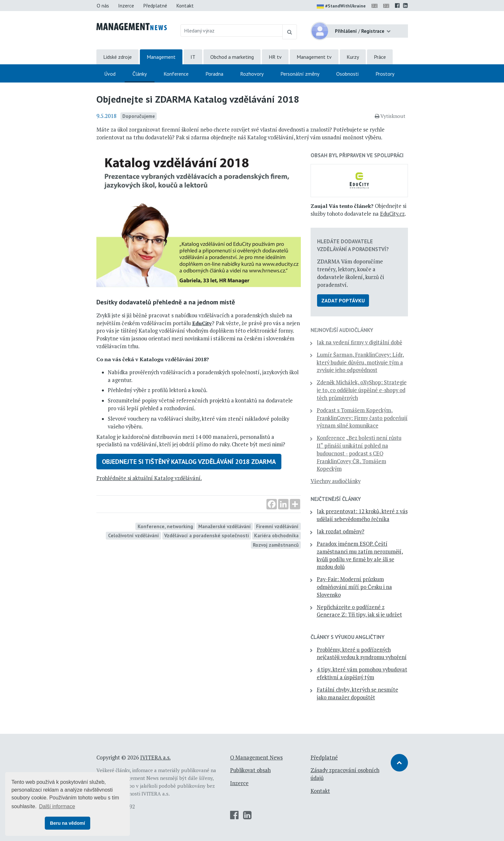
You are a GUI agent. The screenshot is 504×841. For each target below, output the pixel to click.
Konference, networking (165, 526)
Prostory (385, 74)
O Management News (256, 758)
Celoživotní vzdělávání (134, 535)
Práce (380, 57)
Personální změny (300, 74)
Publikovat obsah (250, 770)
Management (161, 57)
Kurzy (353, 57)
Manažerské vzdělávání (225, 526)
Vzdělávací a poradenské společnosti (207, 535)
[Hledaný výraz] (232, 31)
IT (193, 57)
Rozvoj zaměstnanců (276, 545)
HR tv (275, 57)
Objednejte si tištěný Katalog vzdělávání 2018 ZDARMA (189, 462)
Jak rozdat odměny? (341, 531)
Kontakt (185, 6)
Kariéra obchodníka (276, 535)
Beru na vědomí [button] (68, 823)
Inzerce (126, 6)
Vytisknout (390, 116)
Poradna (214, 74)
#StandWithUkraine (341, 6)
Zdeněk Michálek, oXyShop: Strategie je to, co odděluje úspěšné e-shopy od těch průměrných (362, 390)
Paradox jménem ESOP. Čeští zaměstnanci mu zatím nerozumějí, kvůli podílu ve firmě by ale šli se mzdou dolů (360, 555)
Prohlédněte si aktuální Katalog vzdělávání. (149, 478)
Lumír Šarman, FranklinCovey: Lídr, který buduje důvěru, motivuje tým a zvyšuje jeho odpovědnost (360, 363)
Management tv (314, 57)
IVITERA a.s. (155, 758)
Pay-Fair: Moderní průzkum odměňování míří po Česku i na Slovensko (354, 587)
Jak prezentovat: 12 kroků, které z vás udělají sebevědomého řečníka (362, 515)
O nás (103, 6)
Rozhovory (252, 74)
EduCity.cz (392, 214)
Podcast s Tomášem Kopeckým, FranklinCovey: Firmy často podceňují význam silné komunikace (362, 418)
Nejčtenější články (336, 499)
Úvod (110, 74)
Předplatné (155, 6)
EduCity (202, 323)
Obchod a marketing (232, 57)
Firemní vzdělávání (277, 526)
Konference (176, 74)
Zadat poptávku (343, 300)
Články (140, 74)
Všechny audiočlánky (336, 481)
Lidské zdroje (117, 57)
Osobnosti (347, 74)
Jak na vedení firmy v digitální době (359, 342)
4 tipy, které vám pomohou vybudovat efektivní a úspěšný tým (362, 673)
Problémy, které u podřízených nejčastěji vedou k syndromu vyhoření (362, 654)
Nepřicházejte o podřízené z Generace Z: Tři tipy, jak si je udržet (359, 611)
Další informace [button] (57, 806)
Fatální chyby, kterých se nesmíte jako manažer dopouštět (357, 694)
